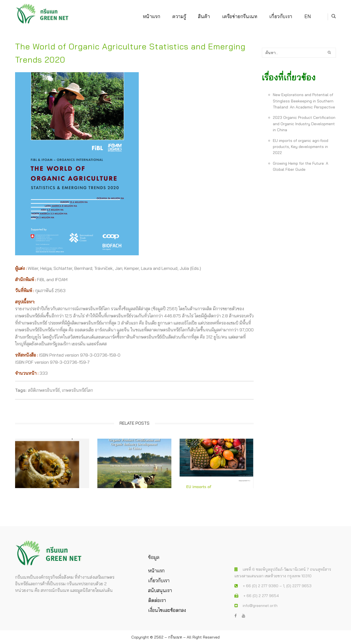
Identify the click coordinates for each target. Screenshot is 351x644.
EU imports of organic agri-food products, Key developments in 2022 (301, 147)
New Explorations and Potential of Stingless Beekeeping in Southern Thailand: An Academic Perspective (304, 101)
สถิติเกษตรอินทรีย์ (44, 390)
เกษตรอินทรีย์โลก (77, 390)
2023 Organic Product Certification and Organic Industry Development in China (304, 124)
